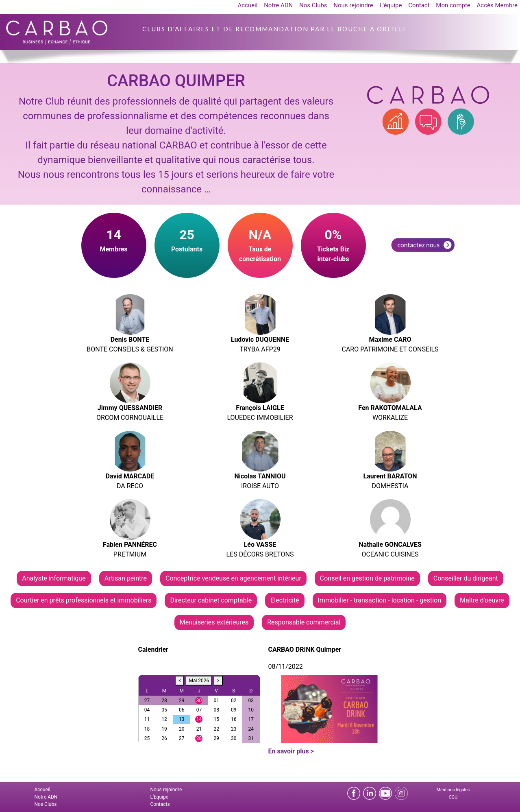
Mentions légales (453, 790)
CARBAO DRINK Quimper (305, 649)
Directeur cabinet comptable (211, 600)
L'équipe (391, 5)
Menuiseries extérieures (214, 622)
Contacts (160, 804)
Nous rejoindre (353, 5)
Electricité (285, 600)
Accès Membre (497, 5)
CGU (453, 797)
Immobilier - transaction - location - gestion (380, 600)
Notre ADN (278, 5)
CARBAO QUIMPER (176, 81)
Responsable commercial (304, 622)
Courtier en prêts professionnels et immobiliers (84, 600)
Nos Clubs (313, 5)
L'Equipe (160, 797)
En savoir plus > (291, 751)
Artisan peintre (126, 578)
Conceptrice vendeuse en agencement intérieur (233, 578)
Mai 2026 (199, 681)
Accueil (247, 5)
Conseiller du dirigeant (466, 578)
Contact (419, 5)
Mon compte (453, 5)
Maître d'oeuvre (482, 600)
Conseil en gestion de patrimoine (367, 578)
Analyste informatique (54, 578)
